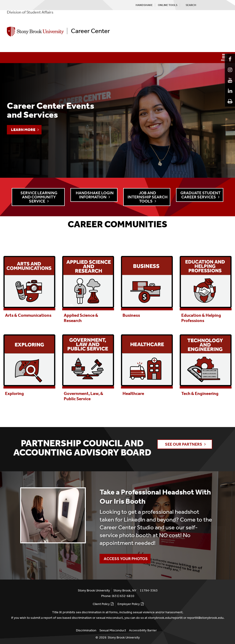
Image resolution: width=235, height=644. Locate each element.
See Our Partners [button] (184, 444)
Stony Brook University (124, 637)
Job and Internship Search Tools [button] (148, 197)
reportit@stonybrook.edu (205, 618)
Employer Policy (129, 604)
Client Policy (101, 604)
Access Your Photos (124, 558)
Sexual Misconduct (113, 630)
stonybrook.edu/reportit (165, 618)
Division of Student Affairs (30, 12)
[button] (117, 58)
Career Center (90, 31)
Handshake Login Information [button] (95, 195)
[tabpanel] (29, 286)
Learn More (23, 130)
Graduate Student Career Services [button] (200, 195)
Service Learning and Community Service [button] (39, 197)
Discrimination (86, 630)
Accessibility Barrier (143, 630)
